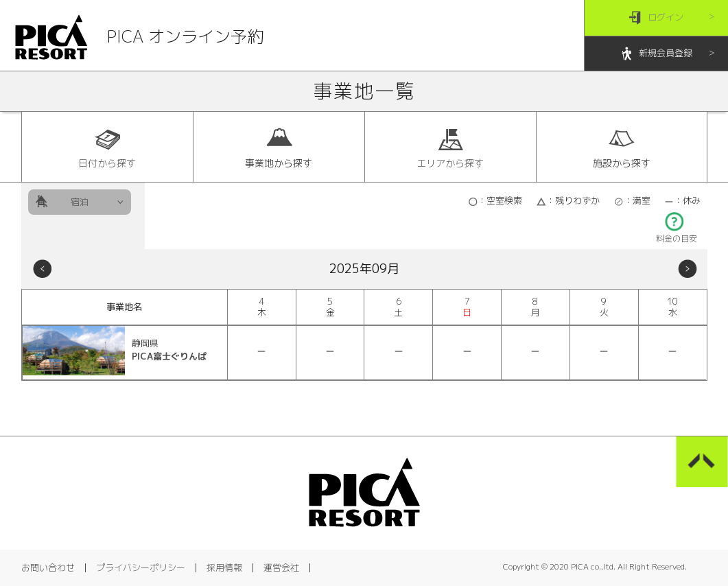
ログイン (656, 18)
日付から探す (107, 148)
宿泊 (80, 202)
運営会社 (281, 567)
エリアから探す (450, 148)
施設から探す (622, 148)
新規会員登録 (656, 54)
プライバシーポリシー (141, 567)
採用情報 (224, 567)
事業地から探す (279, 148)
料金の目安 (677, 234)
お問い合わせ (48, 567)
